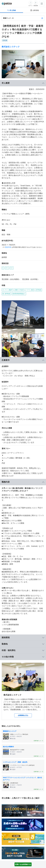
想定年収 (8, 247)
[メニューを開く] (42, 4)
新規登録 (36, 6)
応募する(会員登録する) (23, 864)
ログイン (31, 6)
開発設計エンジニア (10, 731)
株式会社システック (11, 47)
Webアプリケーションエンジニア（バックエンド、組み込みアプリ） (22, 779)
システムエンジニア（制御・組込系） (16, 762)
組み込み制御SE (8, 747)
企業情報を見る (23, 715)
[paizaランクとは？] (42, 18)
